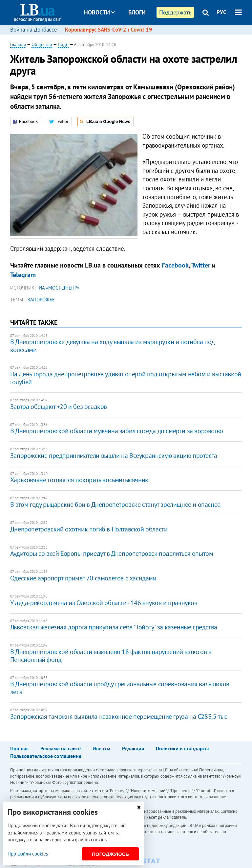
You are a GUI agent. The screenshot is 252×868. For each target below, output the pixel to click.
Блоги (137, 12)
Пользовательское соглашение (46, 756)
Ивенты (101, 748)
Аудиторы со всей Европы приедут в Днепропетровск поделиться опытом (112, 553)
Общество (42, 44)
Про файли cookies (28, 854)
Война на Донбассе (34, 30)
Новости (99, 12)
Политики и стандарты (182, 748)
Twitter (201, 265)
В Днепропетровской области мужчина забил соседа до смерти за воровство (117, 431)
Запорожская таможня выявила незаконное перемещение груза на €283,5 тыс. (119, 716)
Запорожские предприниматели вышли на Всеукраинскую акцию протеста (114, 456)
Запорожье (41, 300)
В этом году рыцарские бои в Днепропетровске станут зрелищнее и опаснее (115, 504)
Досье (132, 37)
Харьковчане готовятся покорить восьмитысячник (79, 480)
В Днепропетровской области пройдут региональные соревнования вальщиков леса (120, 688)
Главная (18, 44)
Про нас (19, 748)
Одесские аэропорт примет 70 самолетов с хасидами (83, 578)
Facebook (175, 265)
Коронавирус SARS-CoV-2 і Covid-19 (109, 30)
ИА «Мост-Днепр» (59, 288)
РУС (221, 12)
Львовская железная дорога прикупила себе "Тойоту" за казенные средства (114, 627)
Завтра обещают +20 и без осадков (59, 407)
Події (63, 44)
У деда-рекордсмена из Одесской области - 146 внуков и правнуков (104, 603)
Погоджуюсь (110, 854)
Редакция (133, 748)
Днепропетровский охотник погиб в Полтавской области (89, 529)
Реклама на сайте (61, 748)
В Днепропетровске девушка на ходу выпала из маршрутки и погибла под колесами (113, 346)
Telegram (23, 275)
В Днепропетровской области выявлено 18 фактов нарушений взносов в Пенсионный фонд (111, 656)
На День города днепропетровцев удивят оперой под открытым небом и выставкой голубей (126, 378)
